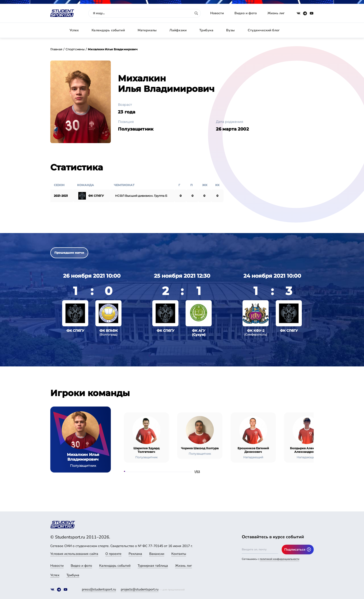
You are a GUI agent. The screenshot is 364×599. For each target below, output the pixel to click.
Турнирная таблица (153, 566)
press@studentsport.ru (99, 589)
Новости (217, 13)
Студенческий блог (264, 30)
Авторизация (303, 30)
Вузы (231, 30)
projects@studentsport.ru (140, 589)
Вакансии (157, 554)
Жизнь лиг (276, 13)
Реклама (135, 554)
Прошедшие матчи (69, 253)
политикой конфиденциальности (279, 559)
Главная (56, 49)
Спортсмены (75, 49)
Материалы (147, 30)
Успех (74, 30)
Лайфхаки (178, 30)
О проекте (113, 554)
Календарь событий (108, 30)
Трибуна (206, 30)
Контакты (179, 554)
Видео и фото (246, 13)
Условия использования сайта (74, 554)
